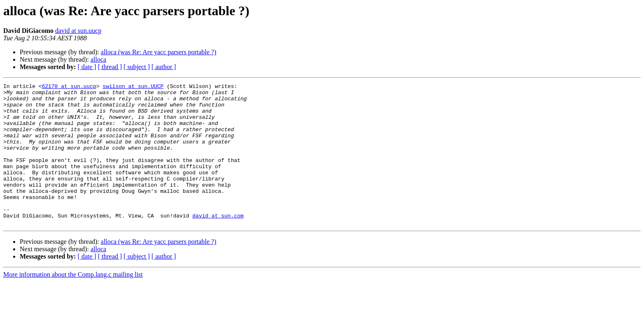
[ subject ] (137, 67)
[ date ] (87, 67)
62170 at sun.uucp (69, 87)
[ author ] (164, 67)
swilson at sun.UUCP (133, 87)
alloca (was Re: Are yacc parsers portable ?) (158, 52)
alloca (98, 59)
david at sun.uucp (78, 31)
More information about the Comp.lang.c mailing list (73, 303)
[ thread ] (110, 67)
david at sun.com (218, 243)
